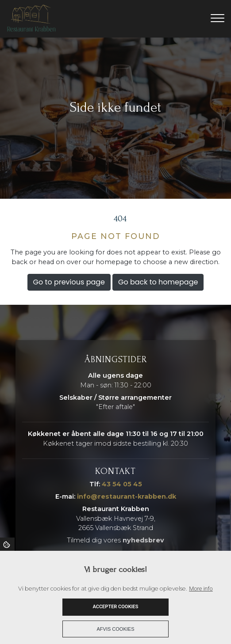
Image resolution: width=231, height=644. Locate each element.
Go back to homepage (158, 282)
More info (201, 589)
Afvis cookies (116, 629)
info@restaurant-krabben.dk (127, 496)
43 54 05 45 (122, 484)
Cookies (7, 544)
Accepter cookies (115, 607)
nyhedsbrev (143, 540)
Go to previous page (69, 282)
